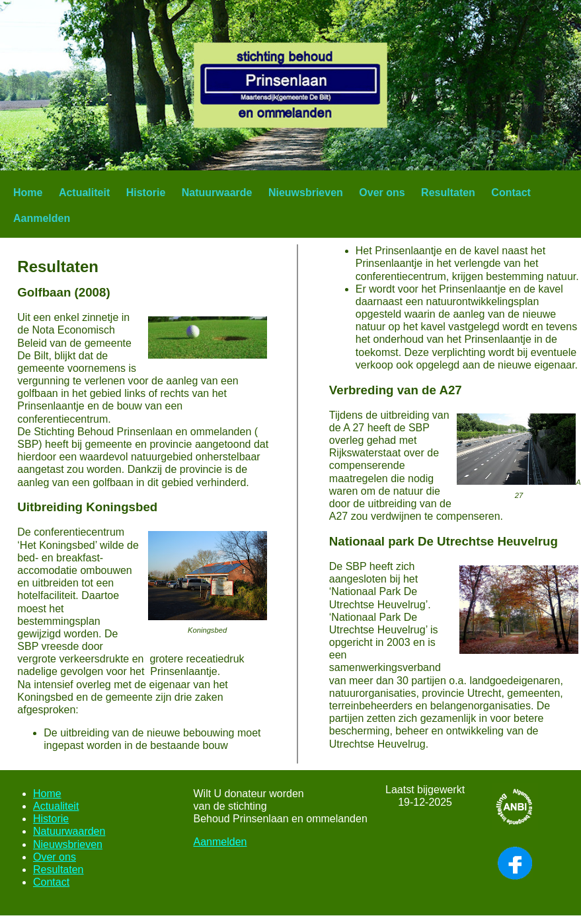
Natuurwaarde (217, 193)
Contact (511, 193)
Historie (146, 193)
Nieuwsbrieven (306, 193)
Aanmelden (42, 218)
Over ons (382, 193)
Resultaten (448, 193)
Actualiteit (84, 193)
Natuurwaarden (69, 831)
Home (28, 193)
